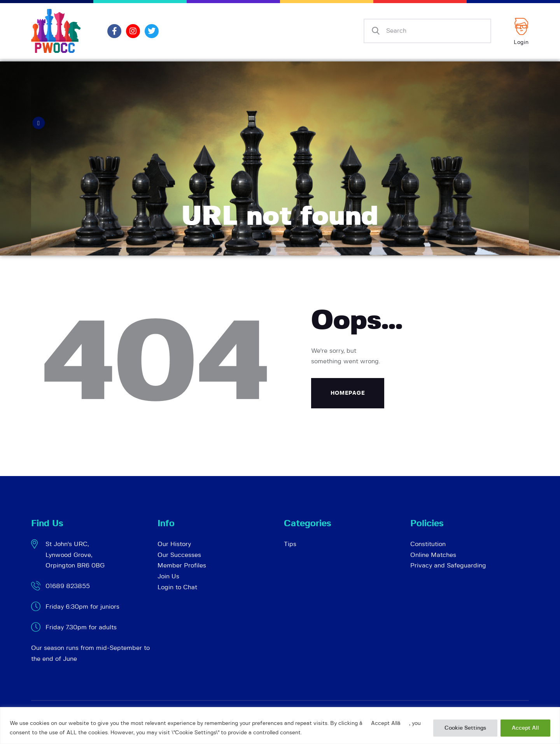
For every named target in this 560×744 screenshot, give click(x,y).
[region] (280, 726)
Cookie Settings (465, 728)
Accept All (525, 728)
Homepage (348, 393)
